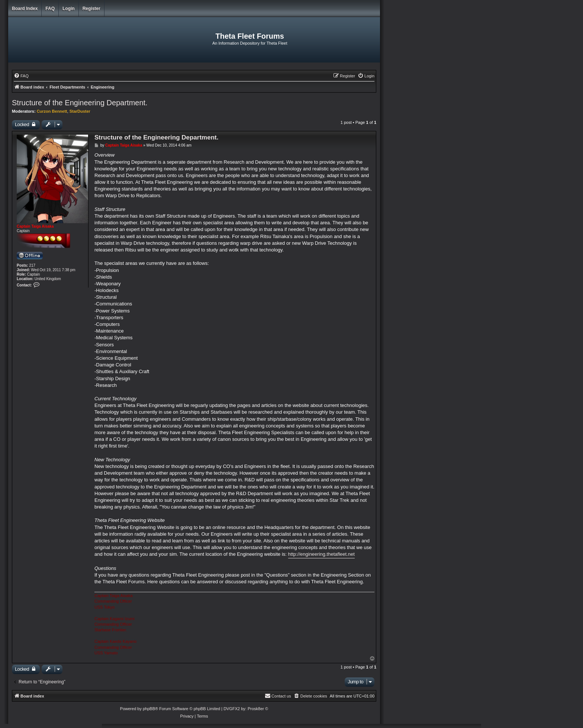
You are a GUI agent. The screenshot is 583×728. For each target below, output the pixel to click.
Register (91, 9)
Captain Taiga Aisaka (35, 226)
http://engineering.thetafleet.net (321, 554)
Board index (25, 9)
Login (69, 9)
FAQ (50, 9)
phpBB (149, 709)
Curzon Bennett (52, 111)
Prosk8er (256, 709)
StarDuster (80, 111)
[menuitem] (21, 76)
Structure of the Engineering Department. (80, 103)
